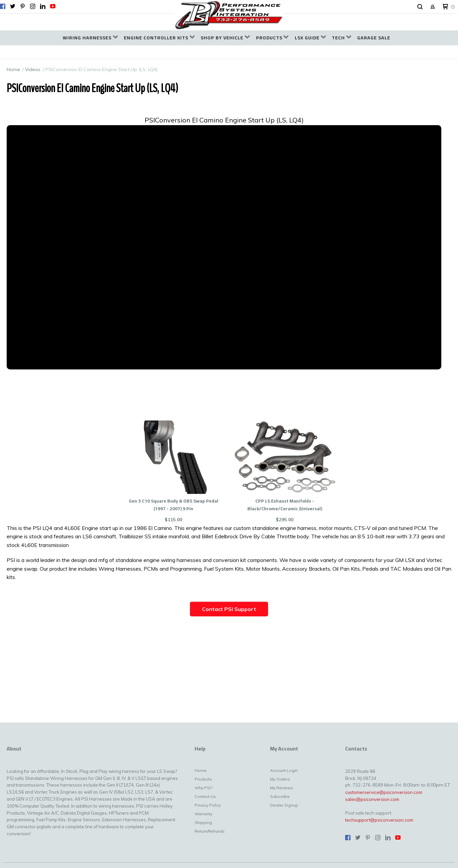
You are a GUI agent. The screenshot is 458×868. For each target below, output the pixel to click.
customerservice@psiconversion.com (384, 792)
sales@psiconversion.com (372, 799)
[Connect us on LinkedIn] (43, 6)
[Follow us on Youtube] (53, 6)
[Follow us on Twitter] (13, 6)
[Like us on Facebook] (3, 6)
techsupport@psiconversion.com (379, 820)
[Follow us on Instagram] (33, 6)
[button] (420, 7)
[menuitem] (90, 38)
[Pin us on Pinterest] (23, 6)
